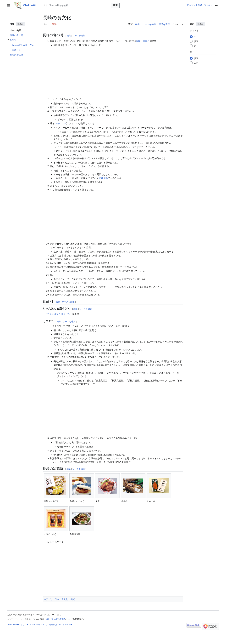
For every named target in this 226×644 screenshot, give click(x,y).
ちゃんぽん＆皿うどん (59, 314)
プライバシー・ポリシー (18, 625)
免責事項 (53, 625)
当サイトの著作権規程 (56, 619)
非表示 (20, 24)
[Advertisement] (117, 72)
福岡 (138, 41)
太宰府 (146, 41)
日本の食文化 (61, 599)
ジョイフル (60, 123)
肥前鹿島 (103, 178)
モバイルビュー (66, 625)
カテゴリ (48, 599)
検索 (115, 5)
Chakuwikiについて (39, 625)
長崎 (73, 599)
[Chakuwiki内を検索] (77, 5)
